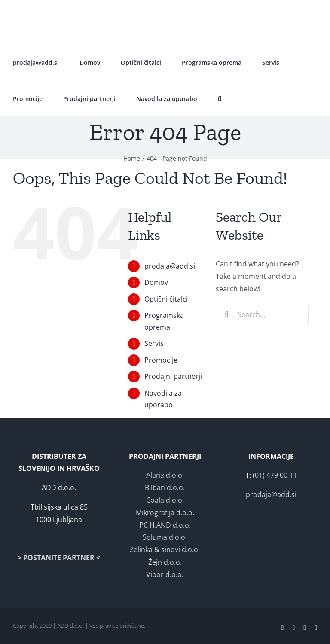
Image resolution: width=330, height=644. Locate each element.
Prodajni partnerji (173, 376)
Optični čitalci (166, 299)
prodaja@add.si (170, 266)
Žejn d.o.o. (165, 562)
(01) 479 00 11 (275, 475)
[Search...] (262, 314)
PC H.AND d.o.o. (165, 525)
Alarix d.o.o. (165, 475)
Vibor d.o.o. (165, 574)
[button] (220, 98)
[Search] (226, 314)
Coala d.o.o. (165, 500)
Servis (154, 343)
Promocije (161, 360)
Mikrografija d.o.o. (165, 513)
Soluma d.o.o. (165, 537)
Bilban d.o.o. (165, 488)
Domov (156, 282)
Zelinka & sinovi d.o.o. (165, 549)
